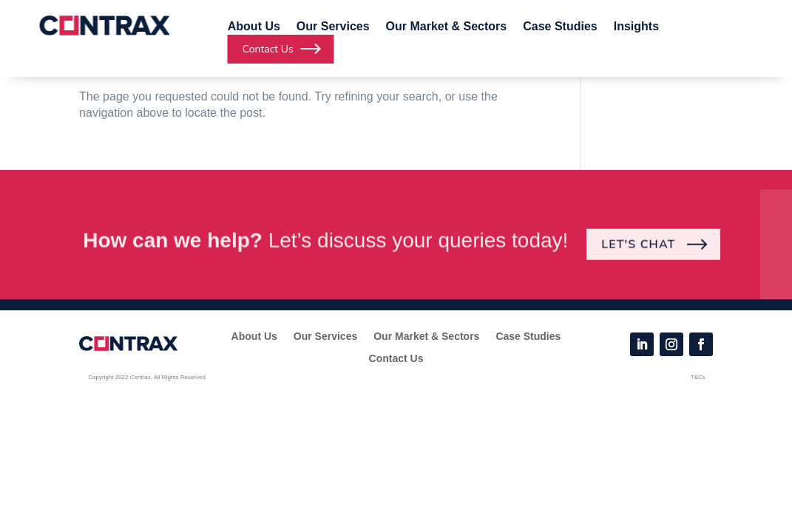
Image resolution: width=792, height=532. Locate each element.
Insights (636, 27)
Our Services (333, 27)
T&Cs (698, 377)
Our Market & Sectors (447, 27)
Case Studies (560, 27)
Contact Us (396, 359)
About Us (254, 27)
